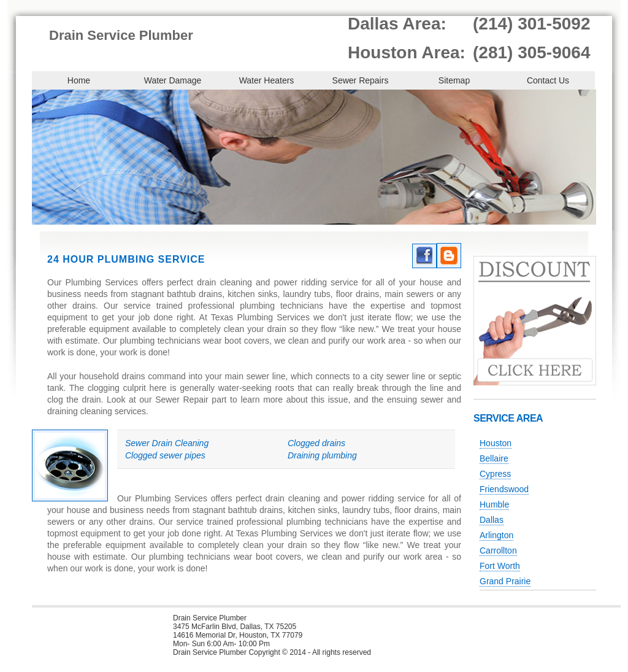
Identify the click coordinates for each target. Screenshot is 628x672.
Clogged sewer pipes (165, 455)
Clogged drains (316, 443)
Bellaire (494, 458)
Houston (496, 443)
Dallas (492, 520)
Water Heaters (267, 80)
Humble (494, 504)
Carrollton (498, 550)
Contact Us (548, 80)
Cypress (495, 474)
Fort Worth (500, 566)
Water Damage (173, 80)
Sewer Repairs (361, 80)
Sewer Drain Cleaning (167, 443)
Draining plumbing (322, 455)
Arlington (496, 535)
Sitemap (454, 80)
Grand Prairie (505, 581)
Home (79, 80)
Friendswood (504, 489)
